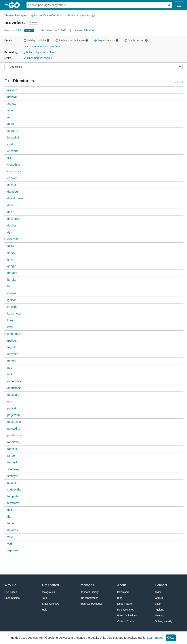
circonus (13, 151)
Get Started (50, 585)
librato (11, 320)
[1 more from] (5, 239)
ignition (12, 300)
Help (45, 610)
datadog (13, 192)
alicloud (12, 90)
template (13, 496)
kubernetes (15, 313)
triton (11, 523)
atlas (10, 110)
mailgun (12, 341)
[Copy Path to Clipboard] (94, 15)
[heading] (15, 5)
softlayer (13, 476)
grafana (12, 273)
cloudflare (14, 165)
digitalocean (15, 198)
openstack (14, 388)
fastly (11, 246)
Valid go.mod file (37, 40)
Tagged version (106, 40)
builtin (72, 15)
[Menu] (93, 67)
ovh (10, 401)
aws (10, 117)
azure (11, 124)
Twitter (159, 592)
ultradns (13, 530)
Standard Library (89, 592)
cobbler (12, 178)
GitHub (159, 598)
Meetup (159, 615)
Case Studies (12, 598)
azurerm (13, 131)
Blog (120, 598)
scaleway (13, 469)
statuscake (14, 489)
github (11, 253)
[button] (25, 40)
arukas (12, 104)
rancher (12, 449)
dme (10, 205)
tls (9, 517)
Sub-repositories (89, 598)
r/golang (160, 610)
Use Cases (11, 592)
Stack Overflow (51, 604)
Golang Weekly (164, 621)
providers (85, 15)
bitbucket (13, 137)
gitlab (11, 259)
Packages (87, 585)
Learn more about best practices (42, 46)
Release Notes (126, 610)
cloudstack (14, 171)
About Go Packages (91, 604)
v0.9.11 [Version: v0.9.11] (14, 30)
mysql (11, 347)
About (122, 585)
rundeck (13, 462)
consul (12, 185)
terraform (13, 503)
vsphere (13, 550)
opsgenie (13, 395)
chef (10, 144)
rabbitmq (13, 442)
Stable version (136, 40)
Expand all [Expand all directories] (177, 82)
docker (12, 225)
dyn (10, 232)
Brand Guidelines (127, 615)
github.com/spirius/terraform (47, 15)
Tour (44, 598)
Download (123, 592)
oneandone (15, 381)
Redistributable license (72, 40)
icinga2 (12, 293)
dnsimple (13, 219)
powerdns (14, 429)
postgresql (14, 422)
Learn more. (155, 638)
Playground (48, 592)
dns (10, 212)
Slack (158, 604)
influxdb (12, 307)
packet (12, 408)
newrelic (13, 354)
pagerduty (14, 415)
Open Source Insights (38, 58)
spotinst (12, 483)
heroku (12, 280)
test (10, 510)
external (13, 239)
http (10, 286)
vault (10, 537)
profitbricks (14, 435)
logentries (14, 334)
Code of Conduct (127, 621)
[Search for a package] (96, 5)
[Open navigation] (179, 5)
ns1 (10, 368)
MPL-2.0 (89, 30)
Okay (171, 638)
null (10, 374)
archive (12, 97)
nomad (12, 361)
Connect (161, 585)
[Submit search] (169, 5)
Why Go (10, 585)
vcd (10, 544)
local (10, 327)
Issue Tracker (125, 604)
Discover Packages (15, 15)
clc (9, 158)
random (12, 456)
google (12, 266)
